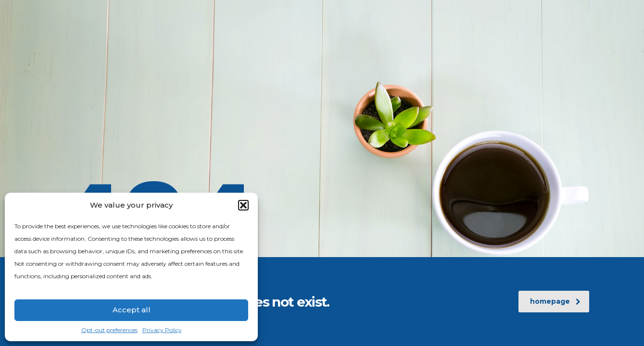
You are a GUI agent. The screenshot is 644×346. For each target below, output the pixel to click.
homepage (555, 301)
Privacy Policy (162, 330)
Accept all (132, 310)
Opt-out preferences (109, 330)
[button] (243, 205)
